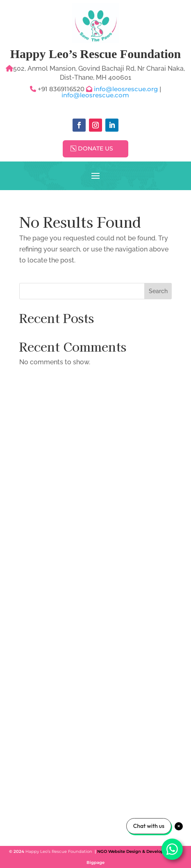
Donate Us (95, 148)
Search (158, 291)
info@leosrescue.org (127, 89)
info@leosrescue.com (95, 95)
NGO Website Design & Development (136, 851)
